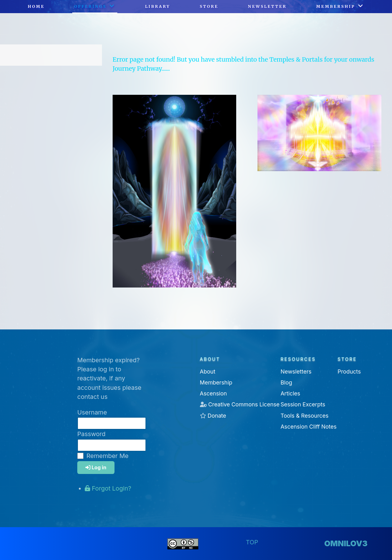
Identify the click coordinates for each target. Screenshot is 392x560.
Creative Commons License (244, 404)
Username (92, 412)
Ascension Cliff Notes (309, 427)
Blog (286, 382)
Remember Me (107, 456)
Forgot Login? (108, 488)
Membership (216, 382)
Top (252, 542)
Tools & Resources (305, 416)
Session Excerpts (303, 404)
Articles (290, 393)
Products (349, 372)
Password (91, 434)
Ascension (214, 393)
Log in (96, 467)
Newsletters (296, 372)
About (208, 372)
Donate (217, 416)
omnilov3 (346, 543)
